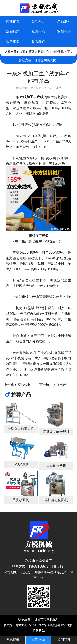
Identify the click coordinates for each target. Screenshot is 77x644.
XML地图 (67, 625)
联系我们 (38, 42)
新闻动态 (13, 32)
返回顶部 (64, 640)
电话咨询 (38, 640)
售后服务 (13, 42)
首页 (31, 52)
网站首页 (13, 21)
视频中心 (38, 32)
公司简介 (38, 21)
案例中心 (64, 32)
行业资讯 (58, 52)
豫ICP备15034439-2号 (31, 625)
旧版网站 (39, 631)
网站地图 (54, 625)
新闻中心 (43, 52)
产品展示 (64, 21)
